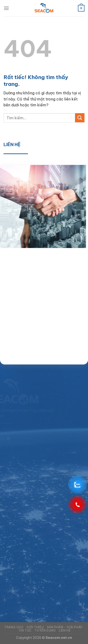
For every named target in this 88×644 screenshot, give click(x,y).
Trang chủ (14, 627)
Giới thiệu (35, 627)
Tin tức (25, 630)
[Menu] (6, 8)
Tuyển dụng (45, 630)
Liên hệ (65, 630)
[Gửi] (80, 118)
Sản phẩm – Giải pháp (65, 627)
